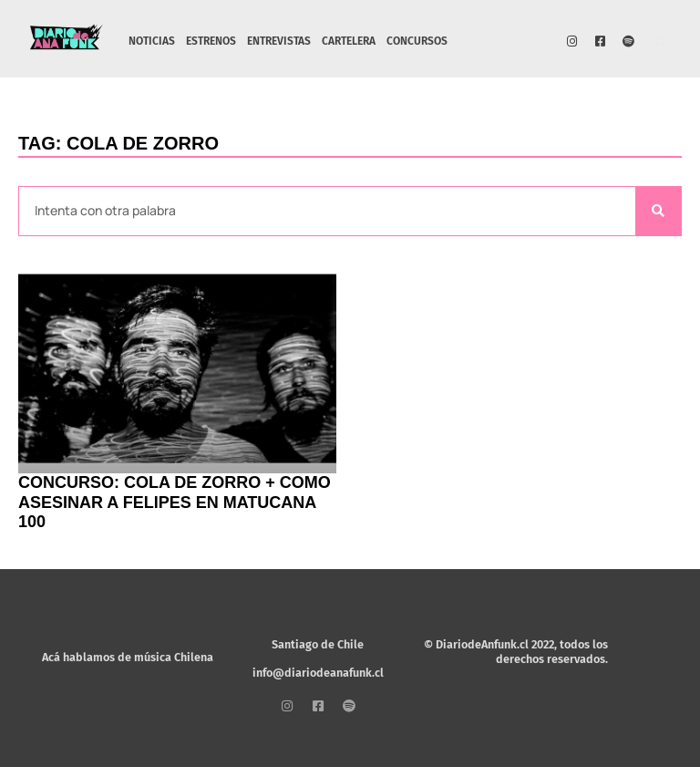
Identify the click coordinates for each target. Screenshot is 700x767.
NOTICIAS (152, 41)
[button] (661, 43)
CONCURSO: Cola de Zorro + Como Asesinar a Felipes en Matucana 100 (175, 502)
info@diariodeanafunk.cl (318, 673)
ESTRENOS (211, 41)
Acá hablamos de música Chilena (128, 657)
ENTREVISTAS (279, 41)
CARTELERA (349, 41)
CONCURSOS (417, 41)
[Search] (658, 211)
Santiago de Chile (318, 644)
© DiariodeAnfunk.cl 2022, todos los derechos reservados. (516, 652)
